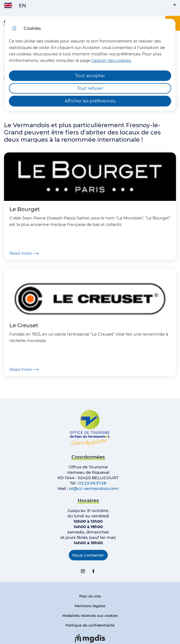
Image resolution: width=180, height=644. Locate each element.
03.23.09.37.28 (92, 483)
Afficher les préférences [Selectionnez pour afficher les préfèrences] (90, 101)
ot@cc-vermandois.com (94, 488)
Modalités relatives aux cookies (90, 615)
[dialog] (90, 65)
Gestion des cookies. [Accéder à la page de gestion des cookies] (111, 60)
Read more (24, 253)
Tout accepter (90, 76)
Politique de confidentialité (90, 625)
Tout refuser (90, 88)
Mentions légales (90, 606)
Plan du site (90, 596)
